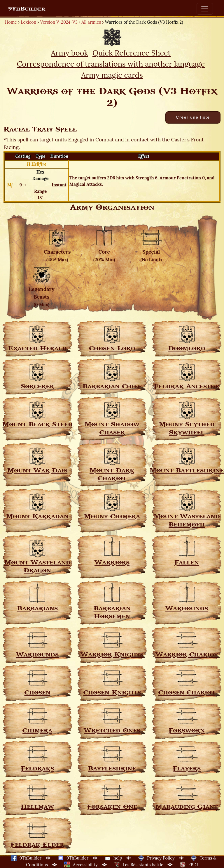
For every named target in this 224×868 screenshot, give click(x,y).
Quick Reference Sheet (132, 53)
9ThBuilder (27, 9)
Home (11, 22)
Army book (70, 53)
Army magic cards (112, 75)
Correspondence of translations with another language (111, 64)
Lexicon (28, 22)
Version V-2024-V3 (59, 22)
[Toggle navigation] (205, 9)
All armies (91, 22)
